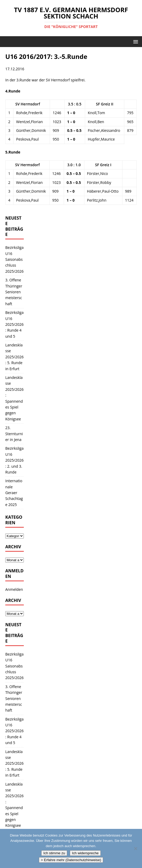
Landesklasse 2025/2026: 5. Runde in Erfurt (14, 357)
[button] (135, 41)
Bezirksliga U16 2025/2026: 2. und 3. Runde (14, 460)
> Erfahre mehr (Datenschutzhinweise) (71, 860)
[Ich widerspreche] (135, 848)
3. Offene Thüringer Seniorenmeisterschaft (14, 292)
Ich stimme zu (54, 853)
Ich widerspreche (85, 853)
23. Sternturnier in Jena (14, 434)
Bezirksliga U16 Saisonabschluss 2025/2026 (14, 259)
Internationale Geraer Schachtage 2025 (14, 493)
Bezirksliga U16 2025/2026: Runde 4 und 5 (14, 324)
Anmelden (14, 589)
